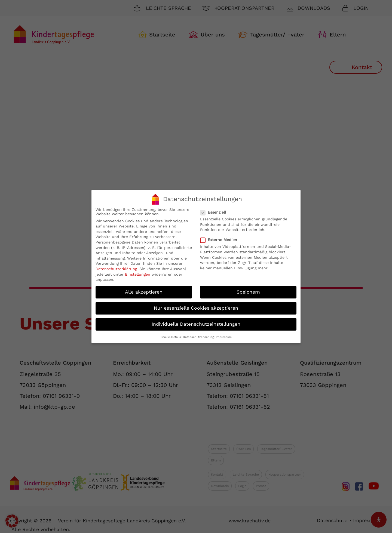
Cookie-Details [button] (171, 337)
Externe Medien (221, 240)
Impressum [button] (224, 337)
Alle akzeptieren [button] (144, 292)
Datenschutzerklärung (116, 269)
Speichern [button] (248, 292)
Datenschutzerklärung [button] (198, 337)
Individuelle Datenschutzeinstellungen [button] (196, 324)
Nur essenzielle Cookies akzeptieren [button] (196, 308)
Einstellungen (138, 274)
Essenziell (215, 212)
